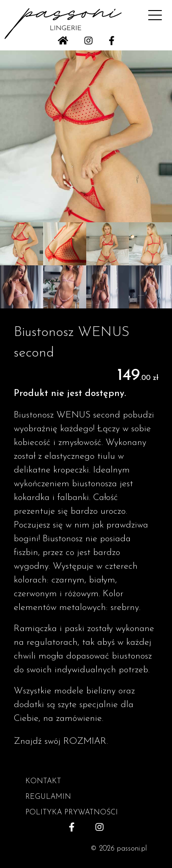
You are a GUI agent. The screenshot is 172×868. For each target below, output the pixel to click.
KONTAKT (43, 781)
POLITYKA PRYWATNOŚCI (72, 813)
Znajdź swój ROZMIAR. (61, 742)
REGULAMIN (48, 797)
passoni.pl (132, 849)
